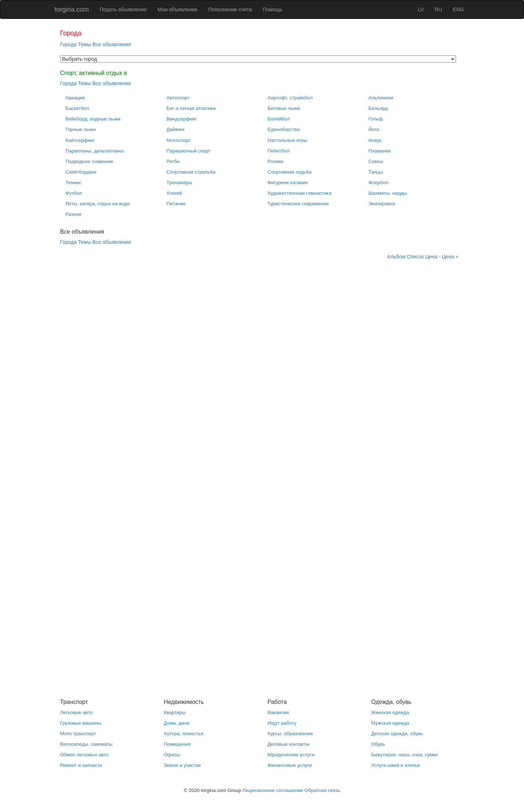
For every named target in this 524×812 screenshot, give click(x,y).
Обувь (378, 744)
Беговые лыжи (284, 108)
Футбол (74, 193)
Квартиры (175, 712)
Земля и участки (182, 765)
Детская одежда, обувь (397, 734)
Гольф (376, 119)
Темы (85, 44)
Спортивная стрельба (191, 172)
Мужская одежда (390, 723)
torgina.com (72, 9)
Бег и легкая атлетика (191, 108)
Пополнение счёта (230, 9)
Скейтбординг (81, 172)
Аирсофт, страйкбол (290, 98)
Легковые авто (76, 712)
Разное (74, 214)
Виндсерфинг (182, 119)
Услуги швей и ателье (396, 765)
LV (421, 9)
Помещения (177, 744)
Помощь (273, 9)
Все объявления (112, 44)
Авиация (75, 98)
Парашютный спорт (189, 151)
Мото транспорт (78, 734)
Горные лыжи (81, 129)
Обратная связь (322, 790)
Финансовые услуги (290, 765)
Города (68, 44)
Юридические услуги (291, 755)
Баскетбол (77, 108)
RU (438, 9)
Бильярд (378, 108)
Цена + (450, 257)
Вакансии (278, 712)
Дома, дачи (176, 723)
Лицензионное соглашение (273, 790)
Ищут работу (282, 723)
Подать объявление (123, 9)
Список (415, 257)
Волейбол (279, 119)
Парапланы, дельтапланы (95, 151)
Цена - (433, 257)
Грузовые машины (81, 723)
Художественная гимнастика (299, 193)
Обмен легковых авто (84, 755)
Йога (374, 129)
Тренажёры (179, 183)
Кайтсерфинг (80, 140)
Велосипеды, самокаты (86, 744)
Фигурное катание (288, 183)
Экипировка (382, 204)
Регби (173, 161)
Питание (176, 204)
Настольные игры (287, 140)
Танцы (376, 172)
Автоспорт (178, 98)
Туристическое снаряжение (298, 204)
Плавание (380, 151)
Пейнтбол (278, 151)
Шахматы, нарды (388, 193)
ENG (458, 9)
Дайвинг (176, 129)
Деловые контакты (288, 744)
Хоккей (174, 193)
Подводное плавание (89, 161)
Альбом (396, 257)
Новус (375, 140)
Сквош (376, 161)
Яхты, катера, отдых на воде (98, 204)
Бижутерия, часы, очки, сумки (404, 755)
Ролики (275, 161)
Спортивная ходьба (289, 172)
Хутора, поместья (184, 734)
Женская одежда (390, 712)
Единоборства (283, 129)
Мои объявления (177, 9)
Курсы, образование (290, 734)
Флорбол (379, 183)
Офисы (172, 755)
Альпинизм (381, 98)
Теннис (74, 183)
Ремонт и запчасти (81, 765)
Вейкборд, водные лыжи (93, 119)
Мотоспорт (179, 140)
